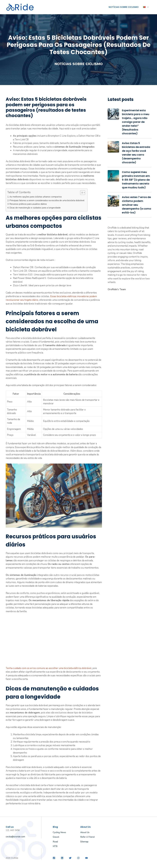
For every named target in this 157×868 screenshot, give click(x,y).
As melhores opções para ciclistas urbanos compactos (36, 197)
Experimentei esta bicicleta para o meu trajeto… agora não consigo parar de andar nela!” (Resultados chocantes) (136, 122)
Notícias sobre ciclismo (124, 7)
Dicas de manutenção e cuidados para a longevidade (35, 208)
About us (85, 832)
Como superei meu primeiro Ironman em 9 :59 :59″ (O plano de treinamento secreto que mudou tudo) (136, 180)
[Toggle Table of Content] (81, 193)
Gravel (56, 837)
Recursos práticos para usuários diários (28, 204)
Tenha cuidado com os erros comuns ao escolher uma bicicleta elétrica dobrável (49, 668)
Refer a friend (87, 837)
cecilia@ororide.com (15, 837)
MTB (55, 846)
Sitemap (84, 842)
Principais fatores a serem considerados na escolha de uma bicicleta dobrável (47, 200)
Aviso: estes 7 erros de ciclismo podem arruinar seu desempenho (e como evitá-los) (137, 205)
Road (55, 842)
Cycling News (59, 832)
